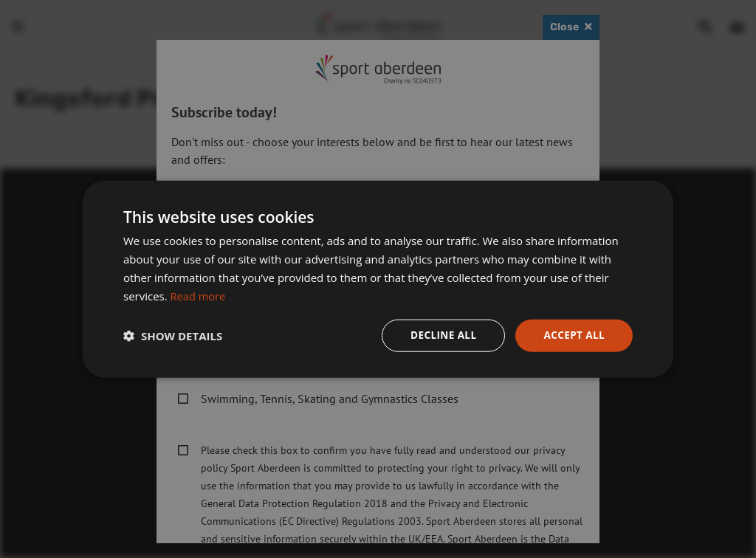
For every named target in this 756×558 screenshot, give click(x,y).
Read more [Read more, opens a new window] (199, 295)
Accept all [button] (573, 335)
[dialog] (378, 279)
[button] (173, 336)
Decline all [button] (440, 335)
